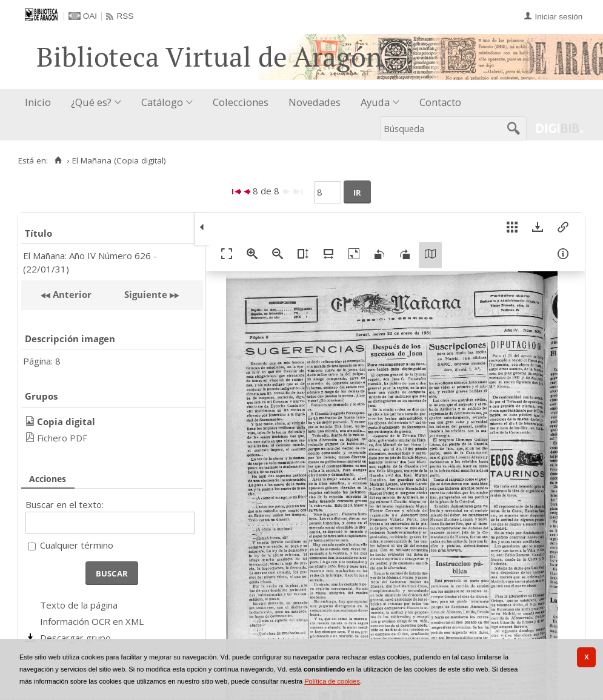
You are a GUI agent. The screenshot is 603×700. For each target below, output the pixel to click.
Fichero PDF (62, 438)
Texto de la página (79, 605)
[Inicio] (58, 160)
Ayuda (375, 102)
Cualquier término (77, 545)
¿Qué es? (91, 102)
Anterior (71, 294)
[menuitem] (41, 103)
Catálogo (162, 102)
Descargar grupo (75, 638)
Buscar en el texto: (65, 504)
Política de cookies (332, 681)
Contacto (440, 102)
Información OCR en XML (92, 621)
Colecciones (241, 102)
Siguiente (146, 294)
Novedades (315, 102)
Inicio (38, 102)
